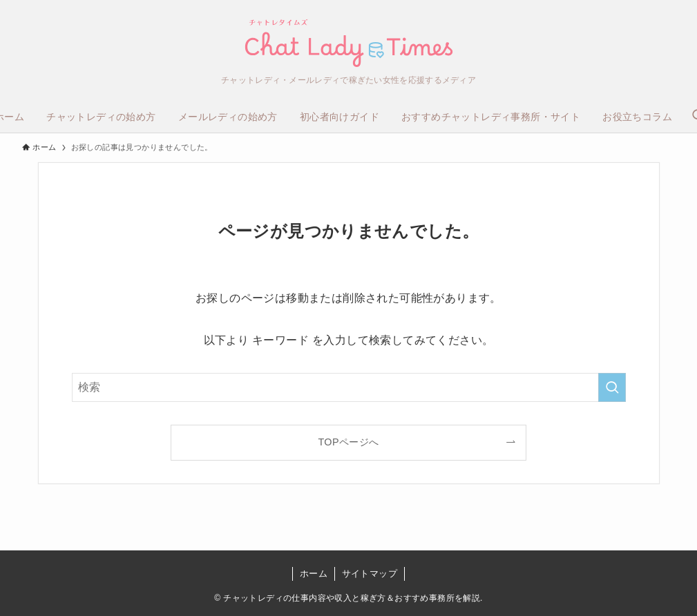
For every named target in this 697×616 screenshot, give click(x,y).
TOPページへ (348, 442)
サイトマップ (370, 574)
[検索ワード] (349, 387)
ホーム (314, 574)
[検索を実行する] (612, 387)
